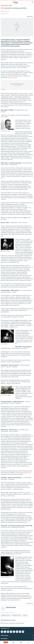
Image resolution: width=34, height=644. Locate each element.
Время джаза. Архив (6, 6)
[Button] (30, 17)
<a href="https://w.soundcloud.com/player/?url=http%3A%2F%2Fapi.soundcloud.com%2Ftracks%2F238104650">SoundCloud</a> (17, 85)
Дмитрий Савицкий (5, 11)
